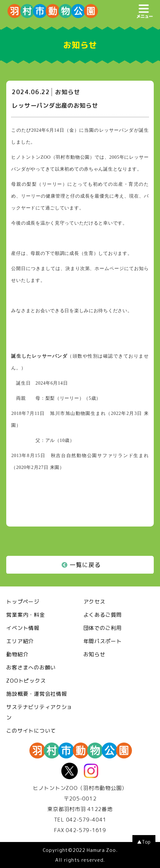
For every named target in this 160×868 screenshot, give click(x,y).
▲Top (144, 842)
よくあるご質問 (103, 615)
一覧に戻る (81, 565)
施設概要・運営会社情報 (36, 694)
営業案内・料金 (25, 615)
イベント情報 (23, 628)
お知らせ (94, 654)
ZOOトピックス (26, 681)
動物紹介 (17, 654)
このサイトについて (31, 731)
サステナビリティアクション (39, 712)
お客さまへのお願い (31, 667)
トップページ (23, 602)
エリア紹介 (20, 641)
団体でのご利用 (103, 628)
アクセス (94, 602)
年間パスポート (103, 641)
